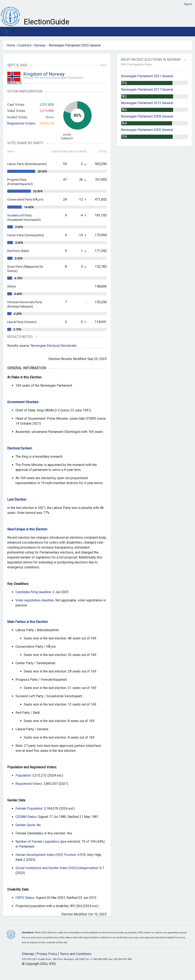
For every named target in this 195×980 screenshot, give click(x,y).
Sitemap (28, 954)
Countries (25, 45)
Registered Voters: (22, 123)
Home (11, 45)
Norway (40, 45)
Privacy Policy (47, 954)
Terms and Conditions (76, 954)
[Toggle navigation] (7, 32)
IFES (24, 959)
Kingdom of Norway (44, 74)
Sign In (188, 4)
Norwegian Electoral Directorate (54, 346)
